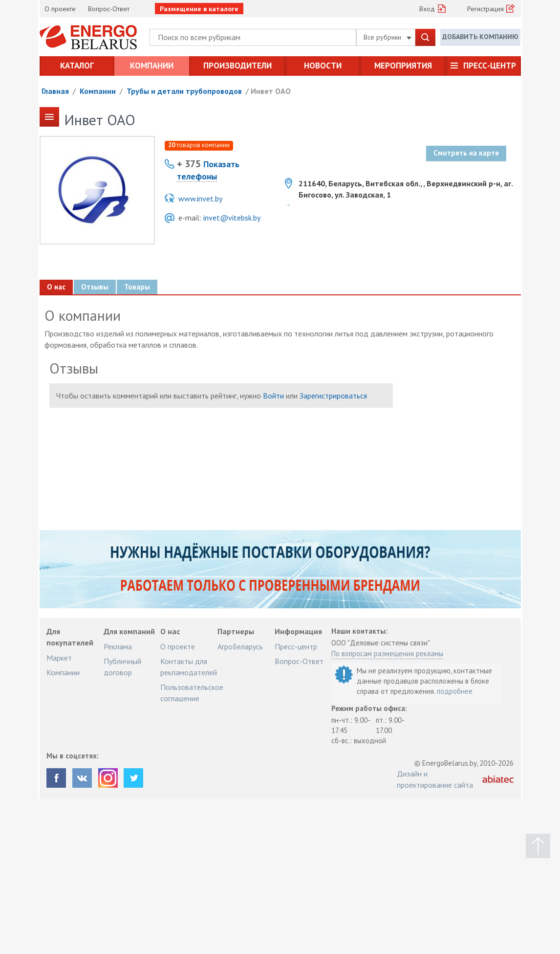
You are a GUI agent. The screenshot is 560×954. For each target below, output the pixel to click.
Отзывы (94, 287)
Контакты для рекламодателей (189, 666)
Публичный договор (122, 666)
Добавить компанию (480, 37)
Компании (152, 66)
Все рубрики (388, 37)
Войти (273, 396)
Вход (427, 9)
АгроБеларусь (240, 646)
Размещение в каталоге (199, 9)
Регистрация (485, 9)
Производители (237, 66)
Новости (323, 66)
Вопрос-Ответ (109, 9)
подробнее (455, 691)
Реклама (118, 646)
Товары (137, 287)
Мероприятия (403, 66)
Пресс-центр (490, 66)
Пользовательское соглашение (192, 692)
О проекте (60, 9)
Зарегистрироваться (333, 396)
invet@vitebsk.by (232, 218)
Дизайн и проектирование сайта (435, 779)
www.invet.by (200, 199)
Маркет (59, 658)
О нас (56, 287)
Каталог (77, 66)
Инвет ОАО (271, 91)
